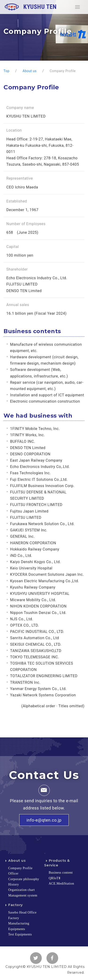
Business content (61, 873)
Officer (13, 874)
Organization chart (21, 890)
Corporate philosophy (24, 879)
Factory (13, 905)
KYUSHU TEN (31, 7)
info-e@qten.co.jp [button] (44, 820)
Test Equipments (20, 934)
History (14, 884)
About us (15, 861)
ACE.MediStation (61, 884)
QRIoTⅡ (55, 878)
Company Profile (20, 868)
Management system (23, 895)
